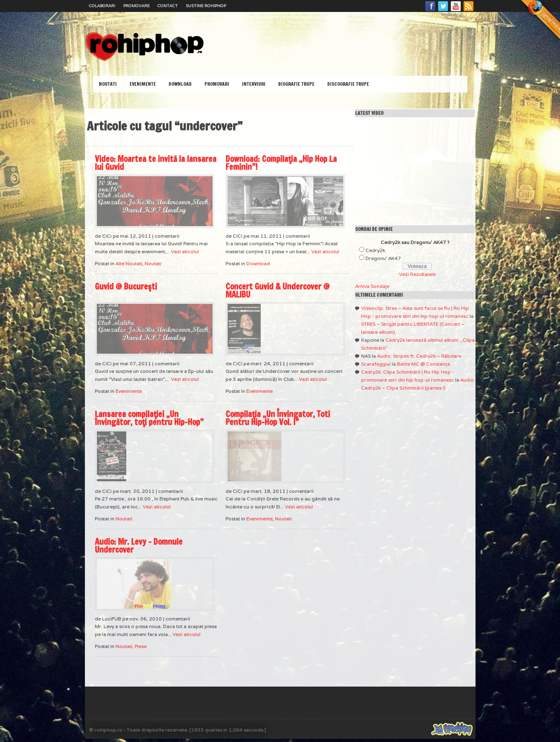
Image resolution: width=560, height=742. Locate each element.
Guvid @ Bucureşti (126, 286)
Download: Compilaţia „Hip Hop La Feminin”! (281, 163)
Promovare (136, 6)
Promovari (217, 84)
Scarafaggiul (376, 364)
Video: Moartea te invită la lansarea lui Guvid (156, 163)
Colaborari (102, 6)
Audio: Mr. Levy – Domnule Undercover (139, 546)
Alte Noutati (129, 263)
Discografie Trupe (348, 84)
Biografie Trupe (296, 84)
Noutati (108, 84)
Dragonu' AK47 (383, 258)
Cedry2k (375, 250)
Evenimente (143, 84)
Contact (168, 6)
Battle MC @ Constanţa (423, 364)
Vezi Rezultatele (417, 274)
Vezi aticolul (185, 251)
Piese (141, 646)
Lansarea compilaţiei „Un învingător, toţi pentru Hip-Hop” (149, 418)
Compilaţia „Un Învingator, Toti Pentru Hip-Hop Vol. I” (278, 418)
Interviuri (254, 84)
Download (180, 84)
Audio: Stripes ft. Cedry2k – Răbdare (419, 356)
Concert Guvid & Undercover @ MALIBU (278, 290)
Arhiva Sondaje (372, 286)
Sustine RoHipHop (206, 6)
